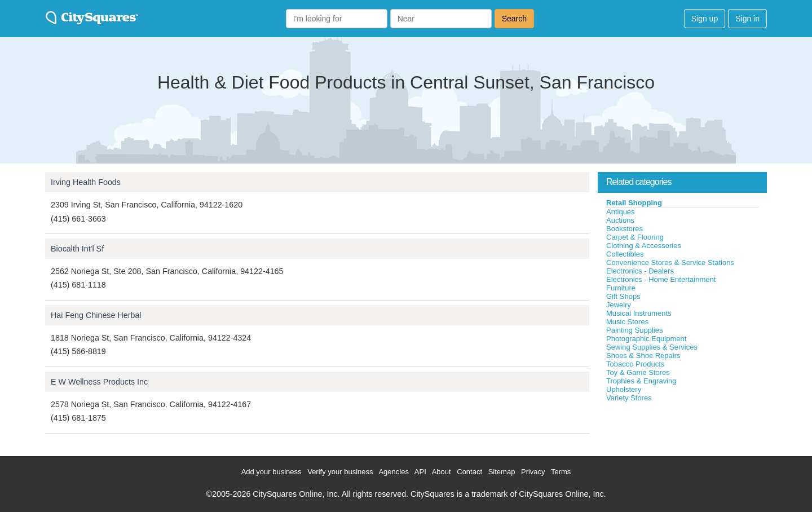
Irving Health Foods (86, 182)
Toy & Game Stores (638, 372)
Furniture (621, 288)
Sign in (747, 19)
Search (514, 19)
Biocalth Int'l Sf (77, 249)
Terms (561, 472)
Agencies (393, 472)
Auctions (620, 220)
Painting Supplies (634, 330)
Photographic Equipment (646, 339)
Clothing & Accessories (644, 246)
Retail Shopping (634, 203)
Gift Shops (623, 296)
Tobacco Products (635, 364)
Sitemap (502, 472)
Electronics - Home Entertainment (661, 279)
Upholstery (624, 389)
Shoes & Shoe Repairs (643, 356)
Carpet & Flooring (635, 237)
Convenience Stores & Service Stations (670, 262)
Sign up (705, 19)
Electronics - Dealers (640, 271)
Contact (469, 472)
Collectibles (625, 254)
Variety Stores (629, 398)
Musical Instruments (639, 313)
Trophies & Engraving (641, 381)
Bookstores (625, 229)
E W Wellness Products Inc (99, 382)
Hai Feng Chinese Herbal (96, 315)
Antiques (621, 212)
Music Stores (627, 322)
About (442, 472)
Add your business (272, 472)
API (420, 472)
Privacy (533, 472)
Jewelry (619, 305)
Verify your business (340, 472)
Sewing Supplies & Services (652, 347)
